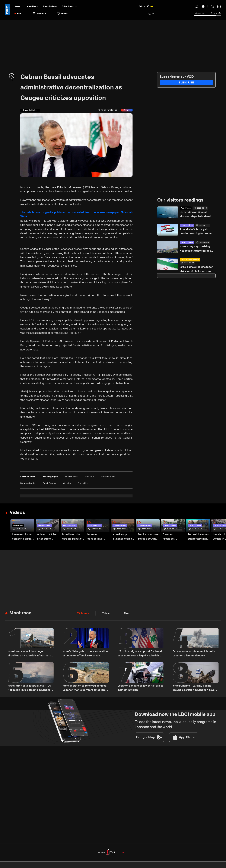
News (17, 6)
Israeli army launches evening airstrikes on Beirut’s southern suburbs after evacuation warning (123, 537)
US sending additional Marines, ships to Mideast (195, 214)
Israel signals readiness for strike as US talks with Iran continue (196, 270)
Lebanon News (187, 226)
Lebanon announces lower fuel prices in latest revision (141, 688)
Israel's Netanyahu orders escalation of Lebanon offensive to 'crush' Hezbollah (85, 654)
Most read (21, 613)
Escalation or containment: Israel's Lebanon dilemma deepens (194, 654)
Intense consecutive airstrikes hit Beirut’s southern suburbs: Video (98, 537)
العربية (151, 14)
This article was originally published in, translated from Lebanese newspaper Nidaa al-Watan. (76, 215)
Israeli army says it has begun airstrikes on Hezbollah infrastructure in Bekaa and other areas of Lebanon (31, 654)
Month (128, 614)
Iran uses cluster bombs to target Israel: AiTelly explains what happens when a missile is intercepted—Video (22, 537)
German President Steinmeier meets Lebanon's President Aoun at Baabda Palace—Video (174, 537)
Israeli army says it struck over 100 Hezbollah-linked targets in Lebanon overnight (30, 689)
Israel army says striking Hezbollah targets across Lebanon (195, 249)
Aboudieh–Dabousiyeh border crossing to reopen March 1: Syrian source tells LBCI (197, 232)
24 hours (83, 614)
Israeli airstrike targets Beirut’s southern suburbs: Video (72, 537)
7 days (106, 614)
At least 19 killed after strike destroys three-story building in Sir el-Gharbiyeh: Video (47, 537)
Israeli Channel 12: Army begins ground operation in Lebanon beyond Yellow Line (195, 689)
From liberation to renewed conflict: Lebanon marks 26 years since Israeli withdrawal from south (85, 689)
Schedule (39, 14)
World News (186, 208)
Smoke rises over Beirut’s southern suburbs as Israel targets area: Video (148, 537)
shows (62, 14)
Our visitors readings (181, 200)
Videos (18, 513)
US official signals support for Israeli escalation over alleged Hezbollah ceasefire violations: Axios (140, 654)
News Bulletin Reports (190, 260)
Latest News (32, 6)
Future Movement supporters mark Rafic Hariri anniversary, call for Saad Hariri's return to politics (199, 537)
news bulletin (50, 6)
